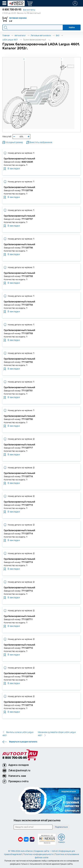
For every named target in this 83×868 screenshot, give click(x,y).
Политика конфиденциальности (38, 854)
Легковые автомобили (41, 35)
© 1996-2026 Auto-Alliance (20, 851)
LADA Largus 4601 (10, 40)
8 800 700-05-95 (15, 758)
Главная (6, 35)
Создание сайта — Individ (46, 851)
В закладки (12, 168)
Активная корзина (18, 18)
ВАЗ (58, 35)
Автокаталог (20, 35)
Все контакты (29, 10)
